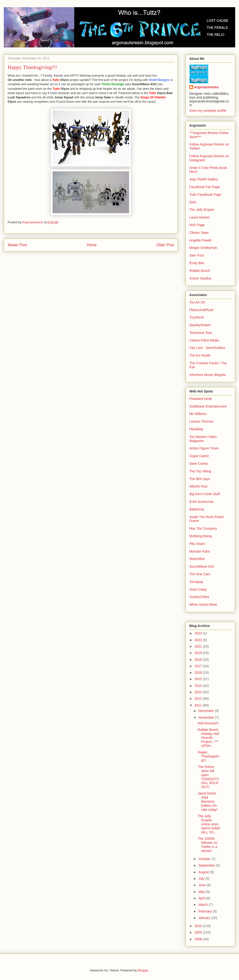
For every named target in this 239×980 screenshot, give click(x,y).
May (202, 892)
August (204, 872)
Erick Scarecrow (201, 502)
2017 (199, 666)
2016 (199, 672)
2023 (199, 633)
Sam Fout (197, 255)
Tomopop (196, 582)
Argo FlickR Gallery (204, 179)
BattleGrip (197, 509)
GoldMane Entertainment (208, 406)
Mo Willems (198, 414)
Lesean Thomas (201, 421)
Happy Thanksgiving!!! (208, 756)
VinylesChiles (199, 597)
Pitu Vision (197, 544)
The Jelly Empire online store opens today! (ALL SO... (209, 824)
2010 (199, 926)
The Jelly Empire (202, 210)
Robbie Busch (200, 271)
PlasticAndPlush (201, 310)
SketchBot (197, 559)
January (205, 918)
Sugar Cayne (199, 456)
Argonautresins (206, 87)
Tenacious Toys (201, 333)
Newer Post (17, 245)
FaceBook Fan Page (205, 187)
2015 (199, 679)
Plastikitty (196, 429)
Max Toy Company (203, 528)
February (206, 911)
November (206, 717)
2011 (199, 705)
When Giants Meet (203, 605)
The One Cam (200, 574)
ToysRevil (196, 317)
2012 (199, 699)
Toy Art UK (197, 302)
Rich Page (197, 225)
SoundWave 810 (202, 566)
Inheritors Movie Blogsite (208, 375)
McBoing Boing (201, 536)
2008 (199, 939)
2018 (199, 660)
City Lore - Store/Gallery (207, 348)
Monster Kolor (200, 551)
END (193, 202)
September (207, 865)
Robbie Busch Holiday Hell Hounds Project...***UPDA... (208, 738)
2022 (199, 640)
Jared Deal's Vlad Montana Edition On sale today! (208, 801)
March (204, 905)
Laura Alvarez (200, 217)
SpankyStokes (200, 325)
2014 (199, 686)
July (202, 879)
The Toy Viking (200, 471)
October (205, 859)
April (202, 898)
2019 (199, 653)
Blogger (143, 970)
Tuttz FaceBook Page (205, 195)
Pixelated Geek (201, 399)
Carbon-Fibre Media (204, 340)
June (202, 885)
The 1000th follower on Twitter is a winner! (208, 845)
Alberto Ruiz (198, 486)
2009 (199, 932)
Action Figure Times (204, 448)
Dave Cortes (199, 464)
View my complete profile (208, 111)
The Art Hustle (200, 355)
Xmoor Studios (200, 278)
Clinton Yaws (199, 233)
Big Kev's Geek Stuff (205, 494)
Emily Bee (197, 263)
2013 (199, 692)
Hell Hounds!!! (208, 723)
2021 (199, 646)
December (206, 711)
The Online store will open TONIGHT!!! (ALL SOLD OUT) (208, 777)
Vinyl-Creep (198, 589)
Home (92, 245)
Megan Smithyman (203, 248)
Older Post (165, 245)
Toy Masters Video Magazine (203, 439)
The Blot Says (200, 479)
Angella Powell (200, 240)
